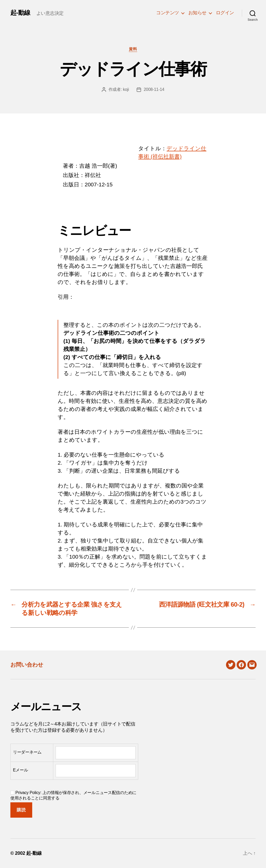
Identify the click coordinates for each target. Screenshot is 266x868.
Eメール (21, 770)
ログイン (225, 13)
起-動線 (20, 13)
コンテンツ (168, 13)
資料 (133, 49)
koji (126, 89)
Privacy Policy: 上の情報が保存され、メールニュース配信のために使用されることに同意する (73, 795)
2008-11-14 (154, 89)
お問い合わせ (27, 665)
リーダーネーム (27, 752)
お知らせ (197, 13)
